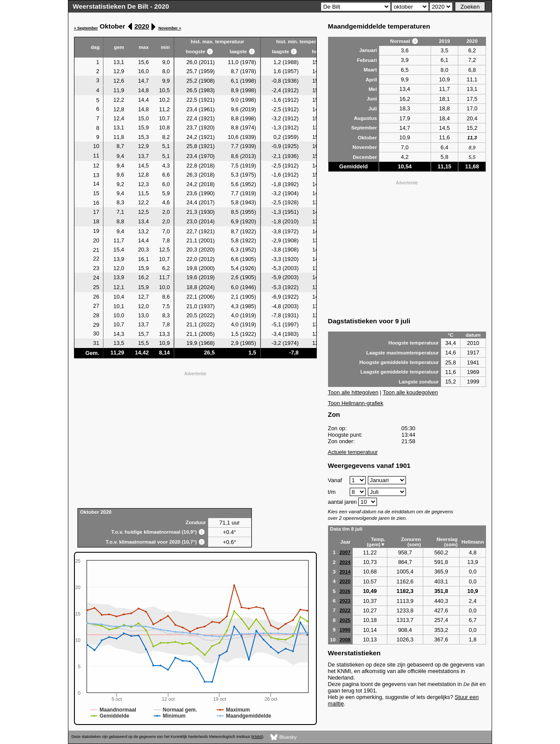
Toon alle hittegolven (353, 392)
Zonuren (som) (411, 542)
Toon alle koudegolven (410, 392)
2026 (345, 591)
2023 (345, 601)
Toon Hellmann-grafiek (356, 403)
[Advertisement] (195, 439)
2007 (345, 552)
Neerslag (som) (447, 542)
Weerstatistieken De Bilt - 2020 (121, 6)
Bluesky (284, 737)
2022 (345, 610)
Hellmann (473, 542)
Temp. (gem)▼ (376, 542)
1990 (345, 630)
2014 (345, 572)
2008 (345, 640)
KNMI (257, 737)
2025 (345, 620)
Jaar (345, 542)
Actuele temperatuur (353, 452)
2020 (142, 26)
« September (86, 28)
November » (170, 28)
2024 (345, 562)
